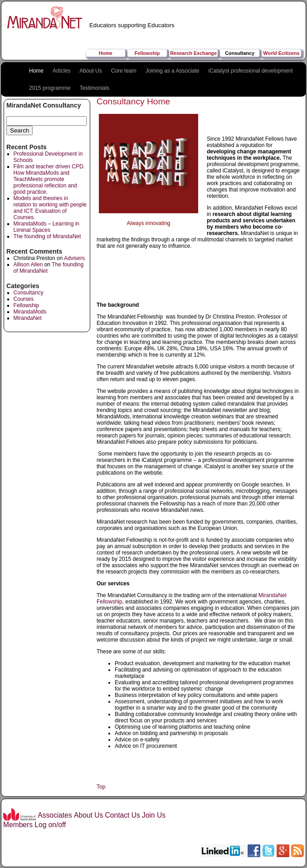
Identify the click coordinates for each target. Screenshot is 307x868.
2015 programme (50, 88)
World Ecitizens (281, 53)
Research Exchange (193, 53)
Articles (61, 71)
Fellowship (147, 53)
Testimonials (94, 88)
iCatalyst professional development (251, 71)
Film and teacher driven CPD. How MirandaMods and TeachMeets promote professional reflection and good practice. (49, 179)
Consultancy (240, 53)
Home (106, 53)
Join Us (154, 815)
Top (101, 787)
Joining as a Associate (173, 71)
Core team (124, 71)
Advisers (74, 258)
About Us (90, 71)
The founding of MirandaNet (47, 236)
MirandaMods (30, 312)
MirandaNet (28, 318)
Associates (55, 815)
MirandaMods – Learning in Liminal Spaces (46, 227)
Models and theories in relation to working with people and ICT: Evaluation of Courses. (50, 208)
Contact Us (123, 815)
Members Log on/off (34, 825)
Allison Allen (28, 265)
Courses (24, 299)
